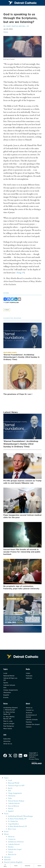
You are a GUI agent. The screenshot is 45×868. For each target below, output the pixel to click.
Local (5, 673)
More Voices (8, 729)
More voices (12, 829)
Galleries (29, 678)
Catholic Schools (9, 685)
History (11, 809)
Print (7, 310)
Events (6, 698)
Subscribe (7, 739)
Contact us (30, 710)
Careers (29, 727)
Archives (29, 713)
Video (28, 673)
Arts (5, 688)
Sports (6, 683)
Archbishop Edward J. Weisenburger (10, 709)
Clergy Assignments (11, 690)
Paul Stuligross (9, 726)
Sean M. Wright (9, 724)
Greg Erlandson (13, 824)
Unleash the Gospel (33, 725)
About (6, 834)
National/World (9, 676)
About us (29, 708)
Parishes (29, 722)
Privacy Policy (34, 759)
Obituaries (7, 693)
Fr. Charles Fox (13, 822)
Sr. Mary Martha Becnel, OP (16, 26)
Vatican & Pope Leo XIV (10, 679)
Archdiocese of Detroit (31, 716)
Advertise (7, 742)
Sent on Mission (13, 806)
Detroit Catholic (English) (13, 862)
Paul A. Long (8, 721)
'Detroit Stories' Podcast (16, 801)
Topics (6, 778)
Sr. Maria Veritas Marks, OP (9, 713)
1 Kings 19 (20, 273)
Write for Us (8, 744)
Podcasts (29, 676)
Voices (6, 32)
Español (6, 695)
